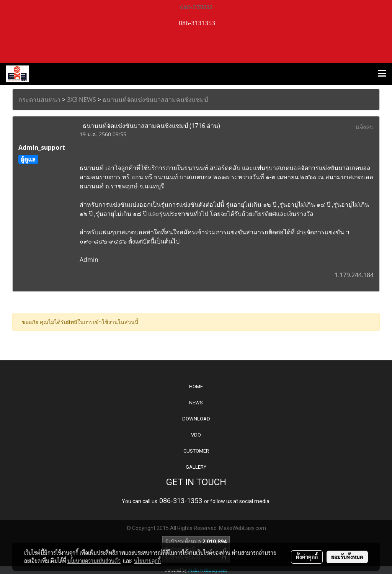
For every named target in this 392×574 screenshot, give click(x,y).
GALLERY (196, 467)
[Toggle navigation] (382, 74)
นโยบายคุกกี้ (147, 561)
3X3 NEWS (82, 100)
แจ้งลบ (365, 127)
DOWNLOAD (196, 419)
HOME (196, 387)
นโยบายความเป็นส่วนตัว (94, 561)
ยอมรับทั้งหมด (347, 557)
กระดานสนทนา (39, 100)
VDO (196, 435)
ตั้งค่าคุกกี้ (307, 557)
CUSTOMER (196, 451)
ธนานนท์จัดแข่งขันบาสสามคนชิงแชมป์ (155, 100)
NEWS (196, 403)
